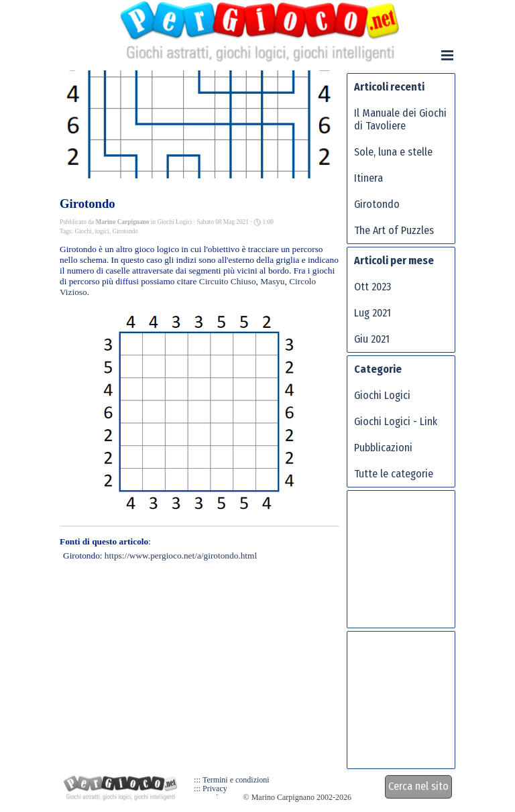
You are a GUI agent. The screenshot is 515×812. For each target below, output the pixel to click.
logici (102, 231)
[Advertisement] (408, 565)
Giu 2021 (372, 339)
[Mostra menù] (447, 55)
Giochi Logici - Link (396, 421)
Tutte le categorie (394, 474)
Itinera (368, 178)
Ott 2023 (373, 287)
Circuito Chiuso (228, 281)
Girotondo (125, 231)
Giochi (83, 231)
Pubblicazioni (383, 448)
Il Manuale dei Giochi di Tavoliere (400, 119)
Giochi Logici (382, 395)
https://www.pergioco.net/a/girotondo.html (181, 556)
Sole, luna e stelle (393, 152)
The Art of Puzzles (394, 230)
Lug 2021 (373, 313)
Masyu (272, 281)
